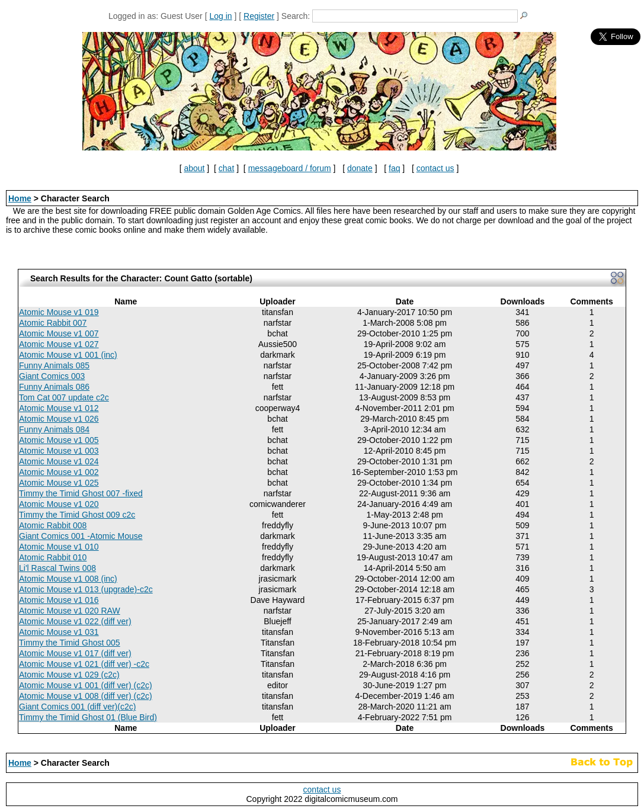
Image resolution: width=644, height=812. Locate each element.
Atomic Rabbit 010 (53, 557)
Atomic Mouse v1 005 (59, 440)
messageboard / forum (290, 168)
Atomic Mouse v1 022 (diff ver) (75, 621)
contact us (435, 168)
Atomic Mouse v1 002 (59, 472)
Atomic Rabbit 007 (53, 323)
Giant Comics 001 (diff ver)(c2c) (77, 707)
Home (20, 198)
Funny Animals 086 (54, 387)
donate (360, 168)
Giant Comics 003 (52, 376)
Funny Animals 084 (54, 429)
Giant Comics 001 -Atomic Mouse (81, 536)
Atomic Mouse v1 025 (59, 483)
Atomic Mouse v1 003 (59, 451)
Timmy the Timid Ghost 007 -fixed (81, 493)
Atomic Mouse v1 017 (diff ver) (75, 653)
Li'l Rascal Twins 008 (57, 568)
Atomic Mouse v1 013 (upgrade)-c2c (86, 589)
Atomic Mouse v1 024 (59, 461)
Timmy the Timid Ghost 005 (70, 643)
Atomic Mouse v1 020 (59, 504)
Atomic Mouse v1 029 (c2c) (69, 675)
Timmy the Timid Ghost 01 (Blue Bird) (88, 717)
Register (259, 16)
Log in (220, 16)
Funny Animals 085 (54, 365)
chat (226, 168)
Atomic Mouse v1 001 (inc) (68, 355)
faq (394, 168)
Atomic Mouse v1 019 (59, 312)
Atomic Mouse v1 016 (59, 600)
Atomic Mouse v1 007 (59, 333)
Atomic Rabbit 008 (53, 525)
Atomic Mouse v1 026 (59, 419)
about (194, 168)
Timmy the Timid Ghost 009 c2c (77, 515)
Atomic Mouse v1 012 (59, 408)
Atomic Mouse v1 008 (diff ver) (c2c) (86, 696)
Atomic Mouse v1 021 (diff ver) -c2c (84, 664)
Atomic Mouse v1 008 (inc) (68, 579)
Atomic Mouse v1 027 (59, 344)
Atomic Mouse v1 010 (59, 547)
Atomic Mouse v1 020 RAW (70, 611)
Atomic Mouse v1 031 (59, 632)
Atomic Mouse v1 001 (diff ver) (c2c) (86, 685)
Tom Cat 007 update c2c (64, 397)
